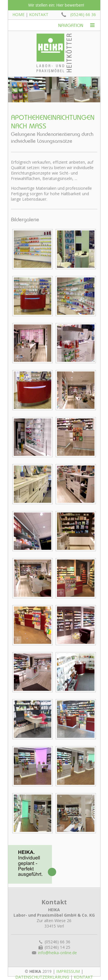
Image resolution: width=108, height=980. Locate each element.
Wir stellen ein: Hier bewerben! (56, 5)
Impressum (68, 971)
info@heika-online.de (57, 953)
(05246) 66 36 (83, 14)
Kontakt (39, 14)
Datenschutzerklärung (42, 977)
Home (18, 14)
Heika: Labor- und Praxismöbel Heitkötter (54, 53)
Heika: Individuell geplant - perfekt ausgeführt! (32, 864)
